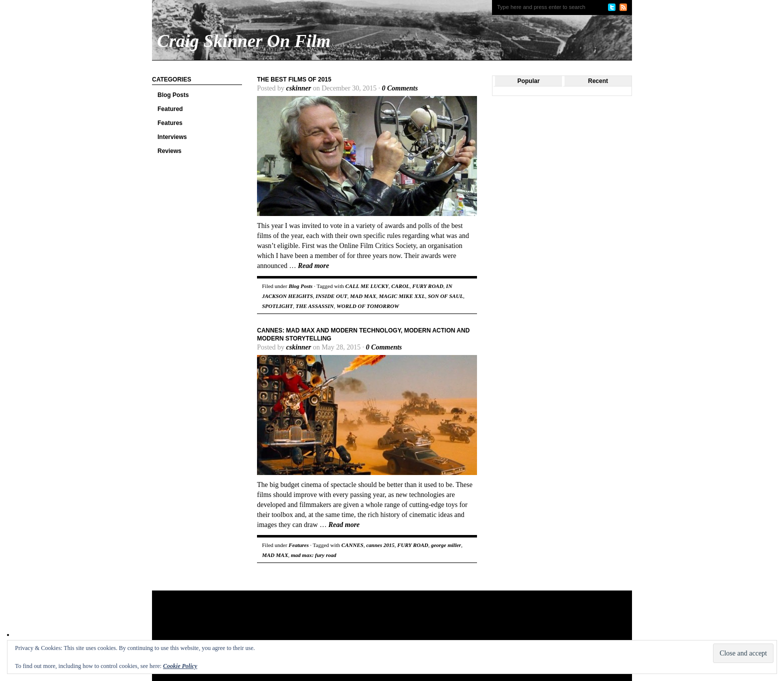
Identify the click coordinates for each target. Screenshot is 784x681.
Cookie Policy (180, 666)
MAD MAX (363, 296)
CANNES (352, 545)
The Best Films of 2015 (294, 79)
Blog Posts (173, 95)
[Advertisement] (344, 623)
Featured (170, 109)
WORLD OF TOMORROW (368, 306)
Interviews (172, 137)
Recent (598, 81)
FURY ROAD (428, 286)
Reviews (169, 151)
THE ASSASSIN (314, 306)
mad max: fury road (314, 555)
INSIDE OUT (331, 296)
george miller (446, 545)
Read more (314, 266)
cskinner (298, 88)
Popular (529, 81)
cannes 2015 (380, 545)
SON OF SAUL (446, 296)
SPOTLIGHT (277, 306)
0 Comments (400, 88)
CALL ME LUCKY (366, 286)
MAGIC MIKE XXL (402, 296)
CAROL (400, 286)
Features (170, 123)
